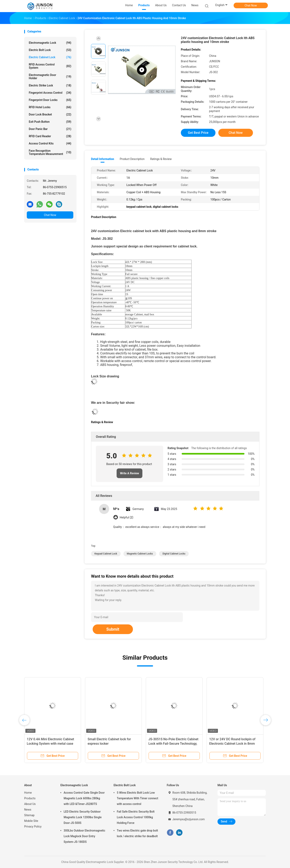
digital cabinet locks (174, 554)
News (28, 810)
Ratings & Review (161, 159)
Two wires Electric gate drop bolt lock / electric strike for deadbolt (137, 833)
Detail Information (103, 159)
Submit (113, 629)
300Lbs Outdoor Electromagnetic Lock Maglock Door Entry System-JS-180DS (84, 836)
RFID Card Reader (50, 136)
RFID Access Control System (50, 66)
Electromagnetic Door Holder (50, 77)
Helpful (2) (126, 518)
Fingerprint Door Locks (50, 100)
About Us (30, 804)
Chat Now (251, 5)
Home (28, 793)
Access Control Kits (50, 143)
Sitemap (29, 815)
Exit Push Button (50, 122)
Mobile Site (31, 821)
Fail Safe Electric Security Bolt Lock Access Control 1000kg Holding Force (136, 817)
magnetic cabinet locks (140, 554)
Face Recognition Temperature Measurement (50, 152)
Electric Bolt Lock (50, 50)
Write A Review (130, 473)
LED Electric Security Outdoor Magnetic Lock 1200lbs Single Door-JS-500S (83, 817)
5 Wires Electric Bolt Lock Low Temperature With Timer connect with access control (137, 798)
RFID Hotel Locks (50, 107)
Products (30, 798)
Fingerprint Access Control (50, 93)
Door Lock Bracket (50, 114)
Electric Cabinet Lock (50, 57)
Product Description (132, 159)
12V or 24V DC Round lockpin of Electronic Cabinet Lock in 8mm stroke (232, 744)
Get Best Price (198, 133)
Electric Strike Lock (50, 85)
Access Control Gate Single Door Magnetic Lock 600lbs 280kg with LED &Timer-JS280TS (84, 798)
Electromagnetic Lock (50, 43)
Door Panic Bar (50, 129)
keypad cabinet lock (106, 554)
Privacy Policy (33, 826)
